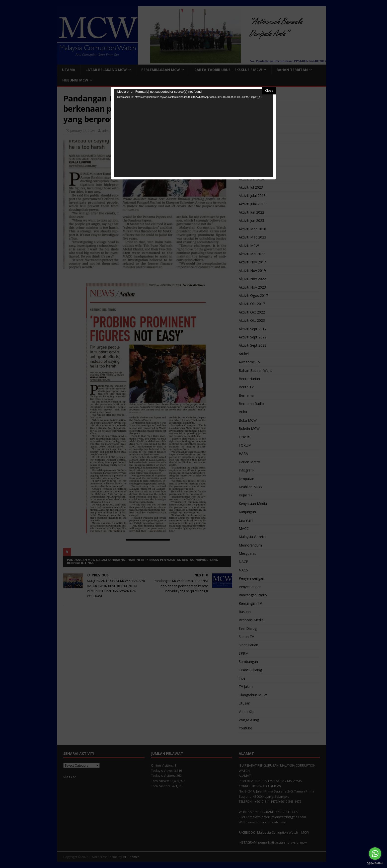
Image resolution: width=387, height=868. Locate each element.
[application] (193, 133)
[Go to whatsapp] (375, 854)
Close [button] (269, 91)
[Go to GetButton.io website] (375, 863)
